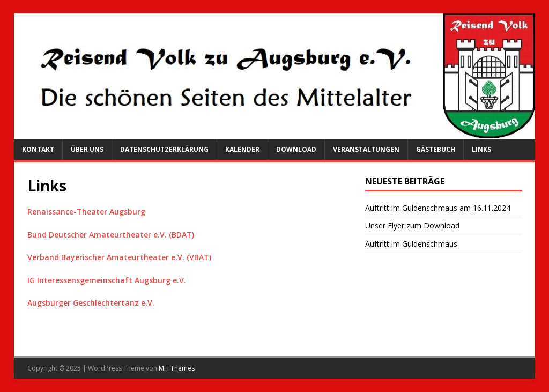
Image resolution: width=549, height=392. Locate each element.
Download (296, 149)
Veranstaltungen (366, 149)
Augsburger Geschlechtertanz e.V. (91, 303)
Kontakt (38, 149)
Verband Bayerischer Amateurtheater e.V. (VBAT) (119, 257)
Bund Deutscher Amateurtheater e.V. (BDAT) (111, 235)
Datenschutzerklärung (164, 149)
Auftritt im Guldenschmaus (411, 244)
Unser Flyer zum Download (412, 225)
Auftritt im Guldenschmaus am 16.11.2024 (438, 208)
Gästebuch (436, 149)
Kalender (242, 149)
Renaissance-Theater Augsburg (86, 212)
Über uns (87, 149)
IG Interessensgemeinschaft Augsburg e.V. (107, 280)
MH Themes (177, 368)
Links (481, 149)
